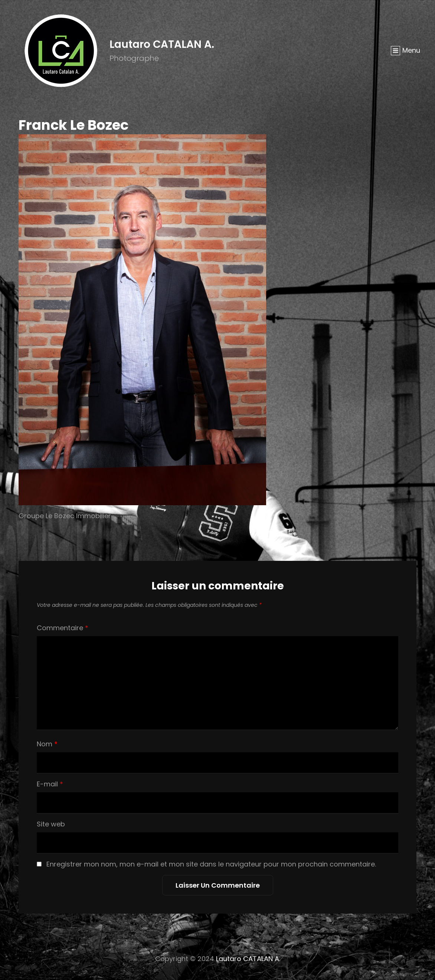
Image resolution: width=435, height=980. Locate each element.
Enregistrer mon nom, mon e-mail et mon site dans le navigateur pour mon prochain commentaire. (211, 864)
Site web (51, 824)
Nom (47, 744)
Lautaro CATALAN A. (162, 44)
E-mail (50, 784)
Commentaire (63, 628)
